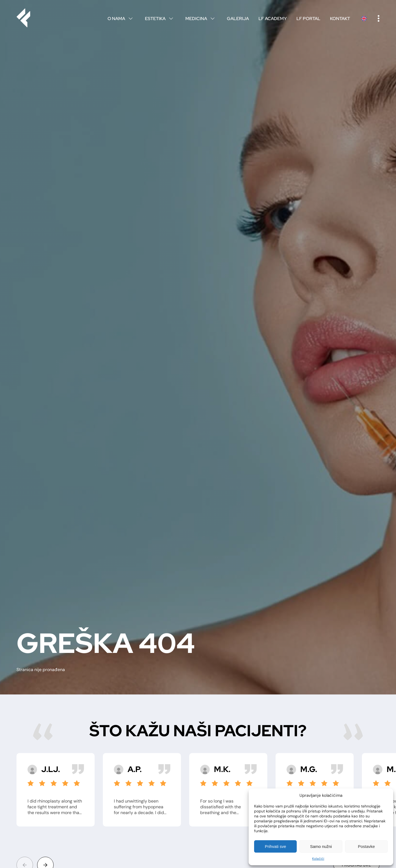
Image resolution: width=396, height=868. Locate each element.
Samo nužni (321, 846)
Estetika (160, 19)
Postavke (366, 846)
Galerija (238, 19)
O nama (121, 19)
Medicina (201, 19)
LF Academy (273, 19)
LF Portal (308, 19)
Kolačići (318, 859)
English (364, 19)
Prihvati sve (276, 846)
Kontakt (340, 19)
